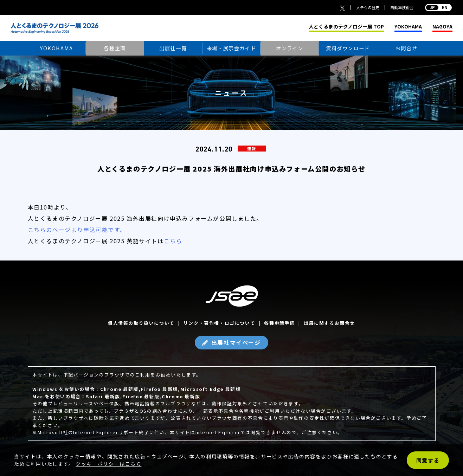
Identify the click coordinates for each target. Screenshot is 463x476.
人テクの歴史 (368, 7)
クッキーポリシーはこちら (108, 464)
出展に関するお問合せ (329, 323)
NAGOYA (442, 27)
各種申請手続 (279, 323)
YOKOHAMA (408, 27)
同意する (428, 460)
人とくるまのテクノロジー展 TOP (346, 27)
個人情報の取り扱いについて (141, 323)
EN (438, 7)
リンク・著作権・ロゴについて (219, 323)
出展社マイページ (236, 342)
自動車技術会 (402, 7)
